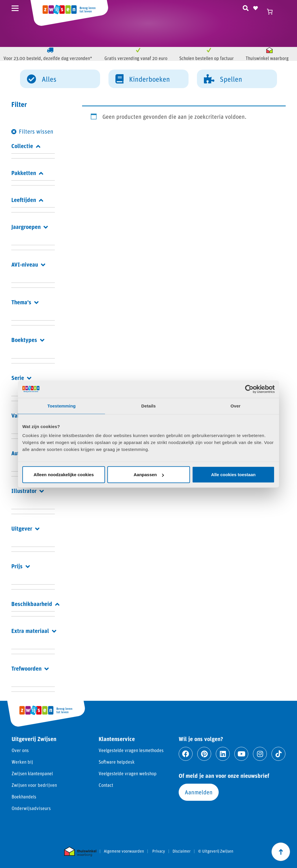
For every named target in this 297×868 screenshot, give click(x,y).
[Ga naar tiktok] (278, 754)
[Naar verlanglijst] (256, 7)
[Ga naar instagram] (260, 754)
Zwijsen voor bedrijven (34, 785)
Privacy (159, 851)
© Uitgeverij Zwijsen (216, 851)
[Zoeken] (246, 7)
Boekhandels (24, 797)
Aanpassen (149, 475)
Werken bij (22, 762)
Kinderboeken (143, 79)
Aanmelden (199, 792)
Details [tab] (148, 406)
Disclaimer (182, 851)
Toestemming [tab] (61, 406)
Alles (42, 79)
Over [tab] (236, 406)
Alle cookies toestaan (233, 475)
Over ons (20, 750)
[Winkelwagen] (272, 12)
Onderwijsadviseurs (31, 808)
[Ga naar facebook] (186, 754)
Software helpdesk (117, 762)
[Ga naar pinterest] (204, 754)
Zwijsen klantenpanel (32, 773)
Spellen (223, 79)
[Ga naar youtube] (241, 754)
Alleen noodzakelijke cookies (64, 475)
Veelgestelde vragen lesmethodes (131, 750)
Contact (106, 785)
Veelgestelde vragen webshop (128, 773)
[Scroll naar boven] (281, 852)
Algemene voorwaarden (124, 851)
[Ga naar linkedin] (223, 754)
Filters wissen (36, 131)
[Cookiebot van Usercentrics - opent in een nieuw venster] (249, 389)
